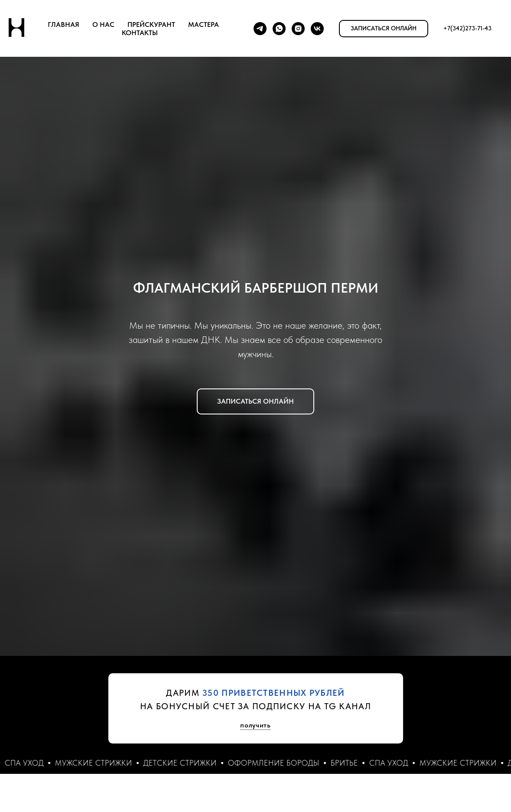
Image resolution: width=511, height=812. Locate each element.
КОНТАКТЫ (140, 33)
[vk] (317, 29)
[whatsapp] (279, 29)
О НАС (103, 24)
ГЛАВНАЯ (63, 24)
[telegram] (260, 29)
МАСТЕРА (203, 24)
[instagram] (298, 29)
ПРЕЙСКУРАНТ (151, 24)
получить (255, 725)
